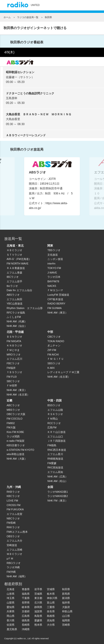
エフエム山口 (55, 436)
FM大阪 (11, 427)
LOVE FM (12, 501)
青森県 (26, 589)
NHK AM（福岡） (17, 576)
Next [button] (95, 185)
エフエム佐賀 (14, 514)
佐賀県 (11, 625)
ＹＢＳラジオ (14, 372)
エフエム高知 (55, 472)
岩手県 (38, 589)
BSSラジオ (54, 405)
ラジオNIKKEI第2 (58, 496)
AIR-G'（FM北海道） (19, 259)
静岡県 (38, 607)
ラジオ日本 (54, 277)
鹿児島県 (12, 629)
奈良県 (51, 611)
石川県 (38, 603)
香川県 (11, 620)
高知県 (51, 620)
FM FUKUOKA (15, 509)
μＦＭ (10, 558)
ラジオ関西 (13, 436)
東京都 (38, 598)
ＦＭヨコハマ (55, 290)
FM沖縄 (11, 572)
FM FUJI (12, 377)
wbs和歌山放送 (16, 454)
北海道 (11, 589)
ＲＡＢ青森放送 (16, 268)
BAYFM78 (53, 281)
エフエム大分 (14, 541)
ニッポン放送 (55, 259)
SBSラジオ (54, 363)
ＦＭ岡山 (53, 419)
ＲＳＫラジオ (55, 414)
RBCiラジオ (14, 563)
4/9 (9, 52)
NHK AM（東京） (58, 313)
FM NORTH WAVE (18, 264)
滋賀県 (38, 611)
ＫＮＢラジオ (14, 345)
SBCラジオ (13, 381)
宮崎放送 (12, 545)
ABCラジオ (13, 405)
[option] (52, 186)
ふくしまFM (14, 317)
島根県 (51, 616)
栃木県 (51, 594)
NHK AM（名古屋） (18, 395)
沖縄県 (26, 629)
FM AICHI (53, 355)
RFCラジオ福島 (16, 313)
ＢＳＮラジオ (14, 337)
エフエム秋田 (14, 299)
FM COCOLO (15, 419)
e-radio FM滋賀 (16, 441)
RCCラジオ (54, 423)
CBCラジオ (54, 337)
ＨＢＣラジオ (14, 250)
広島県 (26, 616)
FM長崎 (11, 523)
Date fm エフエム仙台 (19, 290)
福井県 (66, 603)
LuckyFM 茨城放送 (58, 295)
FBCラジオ (13, 363)
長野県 (26, 603)
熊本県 (38, 625)
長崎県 (26, 625)
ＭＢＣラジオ (14, 554)
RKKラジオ (13, 527)
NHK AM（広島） (58, 477)
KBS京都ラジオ (16, 445)
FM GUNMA (54, 308)
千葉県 (26, 598)
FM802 (11, 423)
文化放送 (53, 255)
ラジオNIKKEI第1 (58, 492)
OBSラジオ (13, 536)
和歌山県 (67, 611)
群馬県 (66, 594)
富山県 (51, 603)
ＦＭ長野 (12, 385)
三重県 (51, 607)
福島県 (26, 594)
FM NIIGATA (14, 341)
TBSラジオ (54, 250)
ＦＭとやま (13, 350)
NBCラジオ (13, 518)
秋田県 (66, 589)
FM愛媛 (52, 463)
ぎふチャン (54, 345)
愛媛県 (38, 620)
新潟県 (66, 598)
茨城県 (38, 594)
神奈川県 (52, 598)
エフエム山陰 (55, 410)
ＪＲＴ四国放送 (57, 441)
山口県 (66, 616)
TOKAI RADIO (56, 341)
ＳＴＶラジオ (14, 255)
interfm (51, 264)
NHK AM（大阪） (17, 459)
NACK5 (52, 286)
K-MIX (51, 368)
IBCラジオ (13, 277)
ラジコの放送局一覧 (28, 17)
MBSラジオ (13, 410)
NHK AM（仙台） (17, 326)
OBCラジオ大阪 (16, 414)
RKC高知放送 (55, 467)
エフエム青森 (14, 273)
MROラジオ (14, 355)
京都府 (26, 611)
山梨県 (11, 603)
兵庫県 (11, 611)
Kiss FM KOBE (15, 432)
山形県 (11, 594)
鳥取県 (38, 616)
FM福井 (11, 368)
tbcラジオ (12, 286)
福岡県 (66, 620)
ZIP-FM (52, 350)
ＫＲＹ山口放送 (57, 432)
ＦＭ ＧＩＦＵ (56, 359)
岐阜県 (26, 607)
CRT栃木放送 (55, 299)
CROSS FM (14, 505)
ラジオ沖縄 (13, 567)
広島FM (52, 427)
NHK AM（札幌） (17, 321)
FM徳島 (52, 445)
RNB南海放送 (55, 459)
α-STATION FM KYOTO (20, 450)
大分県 (51, 625)
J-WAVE (52, 273)
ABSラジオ (13, 295)
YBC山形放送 (15, 304)
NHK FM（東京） (58, 501)
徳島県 (26, 620)
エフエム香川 (55, 454)
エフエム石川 (14, 359)
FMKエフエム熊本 (17, 532)
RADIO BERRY (56, 304)
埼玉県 (11, 598)
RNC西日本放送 (57, 450)
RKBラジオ (13, 492)
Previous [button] (9, 185)
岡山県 (11, 616)
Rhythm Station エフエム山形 (25, 308)
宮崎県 (66, 625)
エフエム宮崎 (14, 550)
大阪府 (66, 607)
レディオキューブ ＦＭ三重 (63, 372)
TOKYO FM (54, 268)
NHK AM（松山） (58, 481)
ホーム (7, 17)
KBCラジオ (13, 496)
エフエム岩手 (14, 281)
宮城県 (51, 589)
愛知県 (11, 607)
